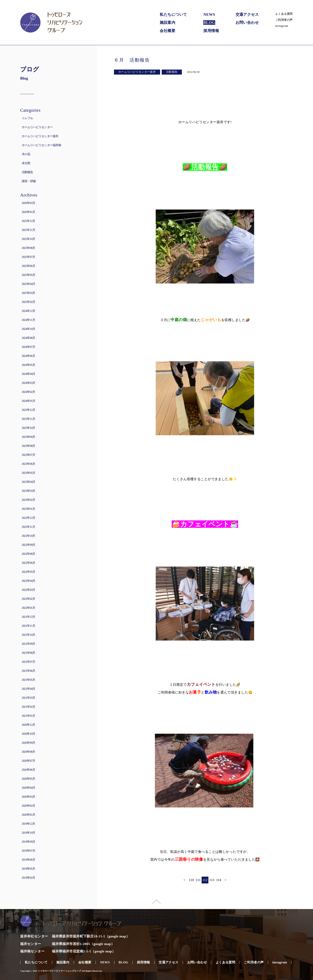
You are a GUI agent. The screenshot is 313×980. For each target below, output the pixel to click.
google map (117, 936)
